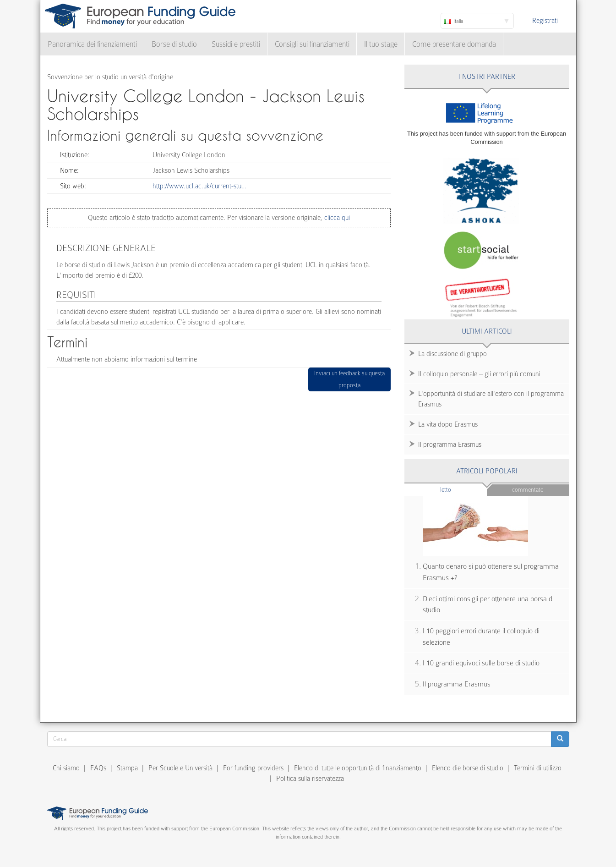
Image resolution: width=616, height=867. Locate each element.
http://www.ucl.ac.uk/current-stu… (199, 186)
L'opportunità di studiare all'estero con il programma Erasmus (491, 399)
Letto (463, 489)
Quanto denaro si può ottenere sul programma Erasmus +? (491, 572)
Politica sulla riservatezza (310, 779)
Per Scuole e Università (180, 768)
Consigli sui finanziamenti (312, 44)
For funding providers (253, 768)
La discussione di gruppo (452, 354)
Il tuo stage (381, 44)
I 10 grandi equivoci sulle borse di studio (481, 663)
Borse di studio (174, 44)
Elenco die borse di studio (468, 768)
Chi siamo (66, 768)
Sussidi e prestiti (236, 44)
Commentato (528, 490)
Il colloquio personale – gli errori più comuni (479, 374)
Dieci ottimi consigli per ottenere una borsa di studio (488, 605)
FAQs (98, 768)
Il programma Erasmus (450, 444)
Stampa (127, 768)
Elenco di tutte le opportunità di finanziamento (358, 768)
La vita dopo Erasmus (448, 424)
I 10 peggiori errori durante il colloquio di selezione (481, 637)
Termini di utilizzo (538, 768)
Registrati (545, 21)
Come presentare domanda (454, 44)
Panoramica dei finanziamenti (92, 44)
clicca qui (336, 218)
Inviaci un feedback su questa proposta (349, 379)
